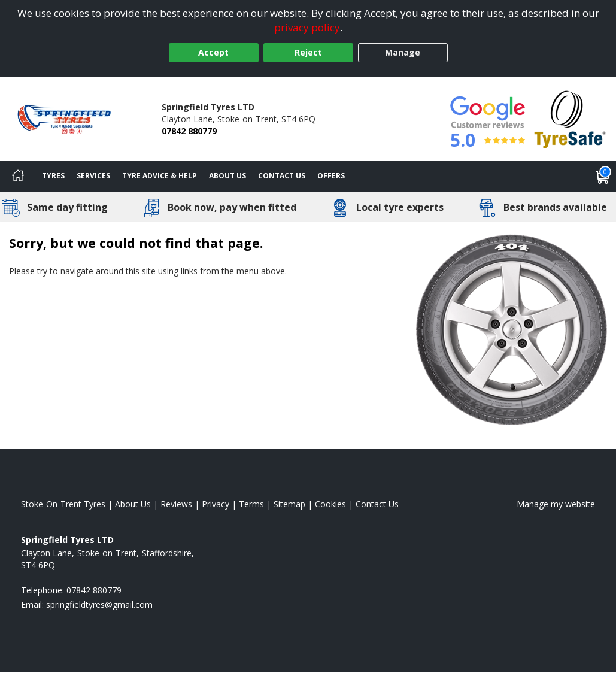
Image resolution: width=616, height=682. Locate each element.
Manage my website (556, 504)
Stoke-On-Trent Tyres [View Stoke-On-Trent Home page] (63, 504)
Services (93, 176)
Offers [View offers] (331, 176)
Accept (213, 52)
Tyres (53, 176)
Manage (403, 52)
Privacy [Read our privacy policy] (216, 504)
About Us (227, 176)
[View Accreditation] (570, 118)
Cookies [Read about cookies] (330, 504)
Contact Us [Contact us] (282, 176)
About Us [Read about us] (133, 504)
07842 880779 (189, 131)
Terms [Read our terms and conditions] (251, 504)
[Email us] (99, 604)
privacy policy (307, 27)
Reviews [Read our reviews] (176, 504)
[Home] (18, 177)
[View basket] (603, 177)
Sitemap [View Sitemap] (289, 504)
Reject (308, 52)
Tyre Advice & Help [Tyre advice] (160, 176)
